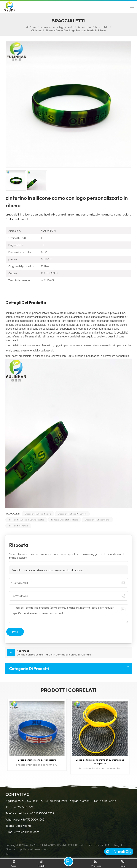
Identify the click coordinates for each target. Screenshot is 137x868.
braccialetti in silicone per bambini (72, 514)
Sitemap (11, 849)
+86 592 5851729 (22, 807)
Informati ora (119, 851)
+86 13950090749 (42, 813)
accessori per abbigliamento (57, 27)
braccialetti (102, 27)
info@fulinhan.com (27, 832)
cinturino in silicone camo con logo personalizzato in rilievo (54, 570)
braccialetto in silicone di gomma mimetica (26, 520)
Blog (117, 845)
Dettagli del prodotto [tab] (26, 303)
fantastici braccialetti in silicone (65, 520)
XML (108, 845)
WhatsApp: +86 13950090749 (25, 820)
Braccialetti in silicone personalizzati (37, 760)
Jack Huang (23, 826)
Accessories (84, 27)
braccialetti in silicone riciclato (38, 514)
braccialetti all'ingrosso (18, 526)
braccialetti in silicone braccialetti (71, 313)
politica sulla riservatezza (35, 849)
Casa (31, 27)
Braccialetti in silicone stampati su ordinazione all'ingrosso (100, 762)
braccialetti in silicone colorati (97, 520)
